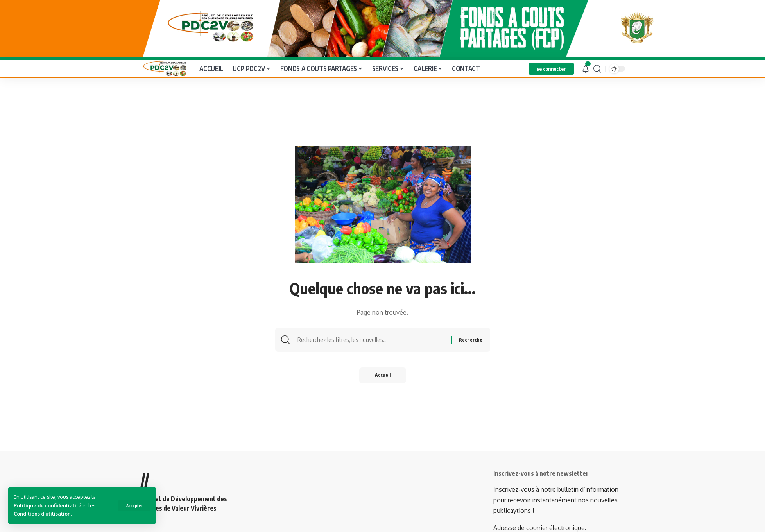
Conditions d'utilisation (42, 514)
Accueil (383, 374)
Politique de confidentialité (47, 505)
